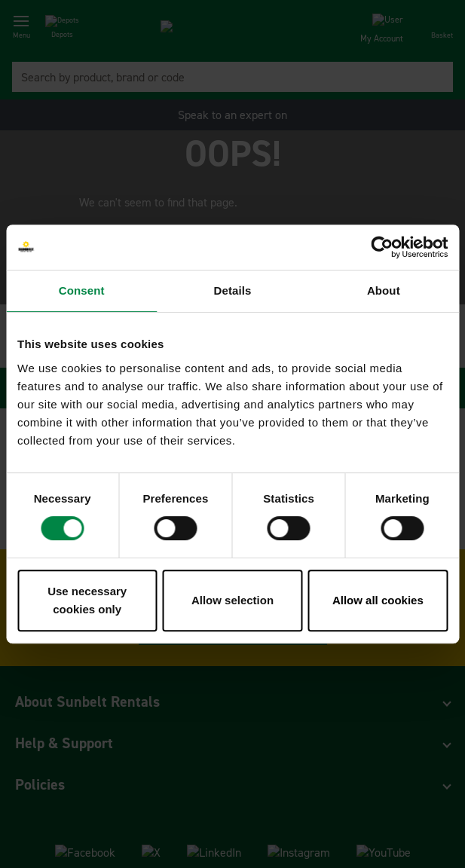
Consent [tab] (82, 290)
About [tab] (384, 290)
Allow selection (232, 600)
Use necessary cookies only (87, 600)
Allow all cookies (378, 600)
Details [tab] (233, 290)
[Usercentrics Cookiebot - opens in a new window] (382, 247)
